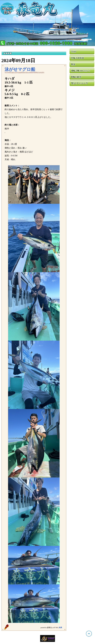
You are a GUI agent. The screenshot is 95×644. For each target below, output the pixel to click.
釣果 (60, 628)
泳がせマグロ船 (20, 69)
